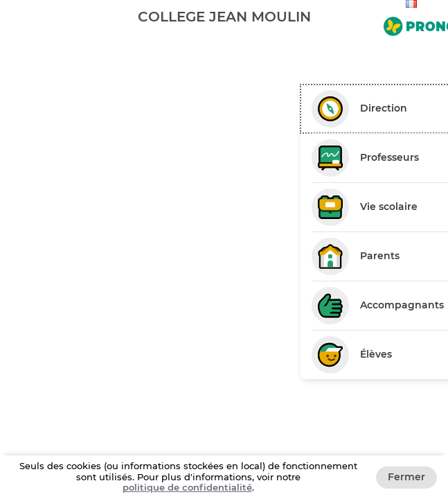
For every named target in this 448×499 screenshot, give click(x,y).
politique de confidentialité (187, 487)
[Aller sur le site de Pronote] (413, 24)
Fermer (406, 477)
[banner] (224, 16)
